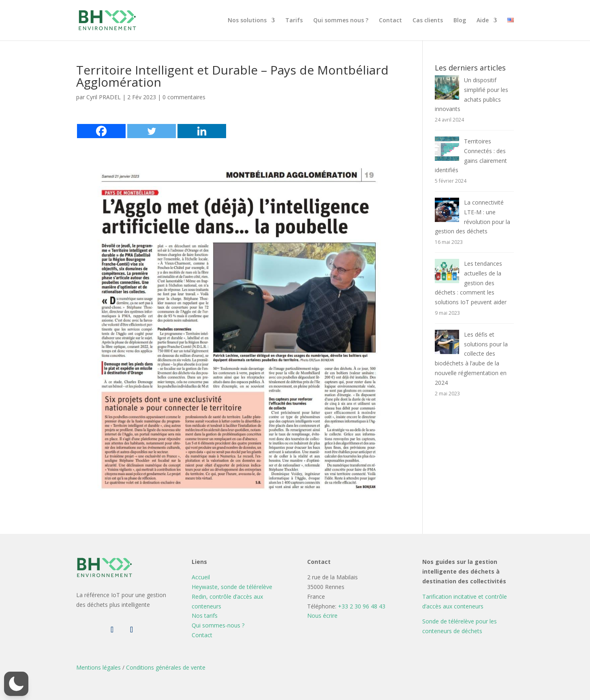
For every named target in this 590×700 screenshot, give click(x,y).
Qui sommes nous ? (341, 21)
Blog (460, 21)
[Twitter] (152, 131)
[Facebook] (101, 131)
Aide (483, 21)
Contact (390, 21)
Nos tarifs (205, 616)
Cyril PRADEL (104, 97)
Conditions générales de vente (166, 667)
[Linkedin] (202, 131)
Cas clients (428, 21)
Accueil (201, 577)
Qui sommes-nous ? (218, 625)
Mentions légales (98, 667)
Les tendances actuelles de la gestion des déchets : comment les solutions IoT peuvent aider (471, 283)
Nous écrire (322, 616)
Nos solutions (247, 21)
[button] (16, 684)
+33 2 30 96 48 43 (362, 606)
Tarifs (294, 21)
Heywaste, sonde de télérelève (232, 587)
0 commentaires (184, 97)
